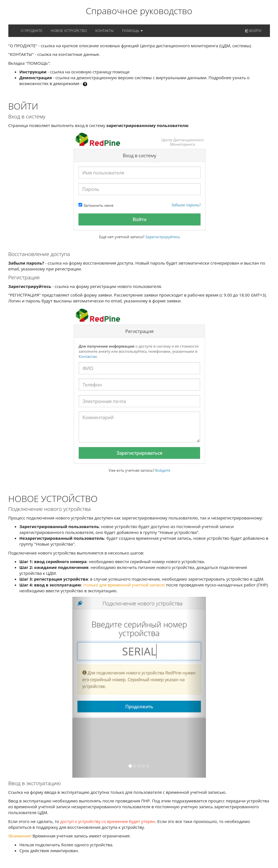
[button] (82, 687)
